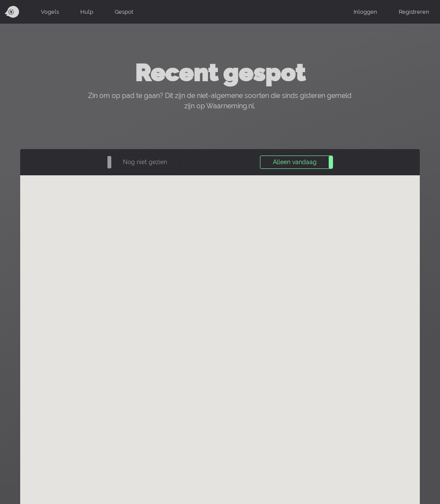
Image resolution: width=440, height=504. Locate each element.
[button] (144, 162)
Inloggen (365, 12)
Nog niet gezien (145, 162)
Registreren (414, 12)
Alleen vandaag (295, 162)
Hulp (87, 12)
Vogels (50, 12)
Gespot (124, 12)
